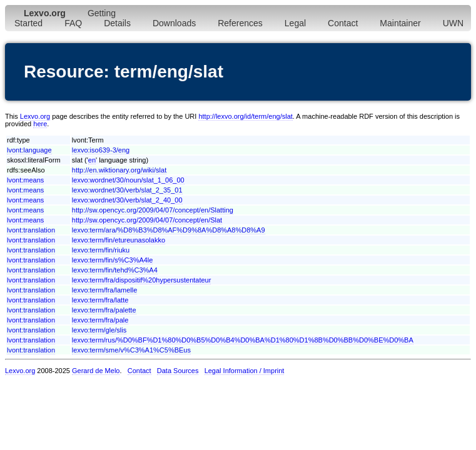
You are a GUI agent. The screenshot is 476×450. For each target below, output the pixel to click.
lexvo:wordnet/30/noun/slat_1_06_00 (128, 180)
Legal (295, 23)
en (92, 160)
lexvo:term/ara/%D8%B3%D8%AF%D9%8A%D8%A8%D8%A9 (169, 230)
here (40, 124)
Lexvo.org (35, 116)
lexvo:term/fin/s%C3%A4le (113, 260)
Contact (343, 23)
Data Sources (178, 371)
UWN (453, 23)
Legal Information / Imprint (245, 371)
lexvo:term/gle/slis (99, 330)
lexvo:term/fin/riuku (101, 250)
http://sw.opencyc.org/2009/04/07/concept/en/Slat (147, 220)
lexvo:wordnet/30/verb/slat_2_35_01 (127, 190)
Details (117, 23)
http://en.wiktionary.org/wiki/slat (119, 170)
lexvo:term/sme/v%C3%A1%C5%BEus (131, 350)
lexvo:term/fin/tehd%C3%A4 (115, 270)
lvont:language (29, 150)
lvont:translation (31, 230)
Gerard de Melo (96, 371)
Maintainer (400, 23)
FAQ (73, 23)
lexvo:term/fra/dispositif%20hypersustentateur (142, 280)
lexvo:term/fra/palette (104, 310)
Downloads (174, 23)
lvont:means (25, 180)
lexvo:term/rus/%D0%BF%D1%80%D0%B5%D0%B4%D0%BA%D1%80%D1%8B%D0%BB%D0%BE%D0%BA (243, 340)
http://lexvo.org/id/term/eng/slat (245, 116)
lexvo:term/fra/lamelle (105, 290)
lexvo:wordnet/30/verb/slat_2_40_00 (127, 200)
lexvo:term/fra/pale (100, 320)
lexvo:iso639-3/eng (101, 150)
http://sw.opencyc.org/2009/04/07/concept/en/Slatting (153, 210)
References (240, 23)
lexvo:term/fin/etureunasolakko (119, 240)
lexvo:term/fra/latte (100, 300)
